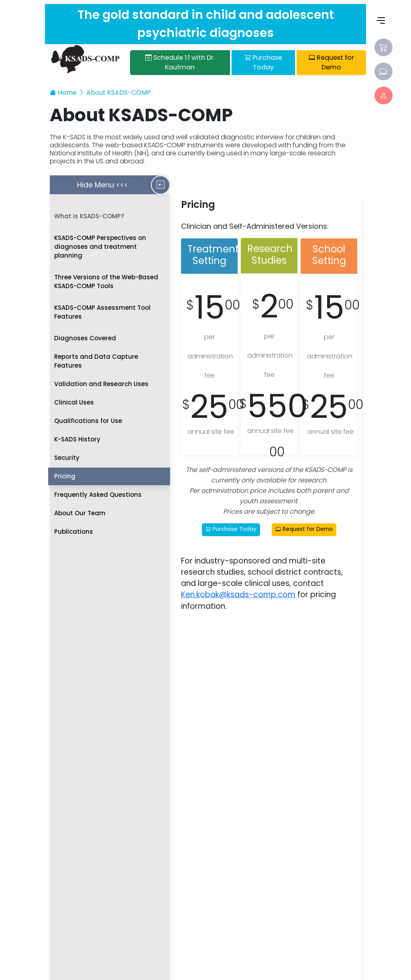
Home (63, 92)
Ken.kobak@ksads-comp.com (239, 594)
